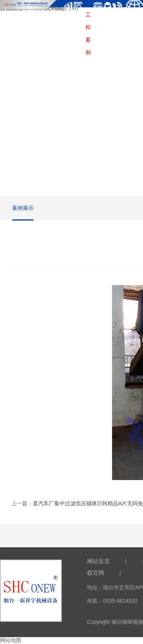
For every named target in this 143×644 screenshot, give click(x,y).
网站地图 (11, 640)
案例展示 (23, 208)
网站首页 (98, 561)
